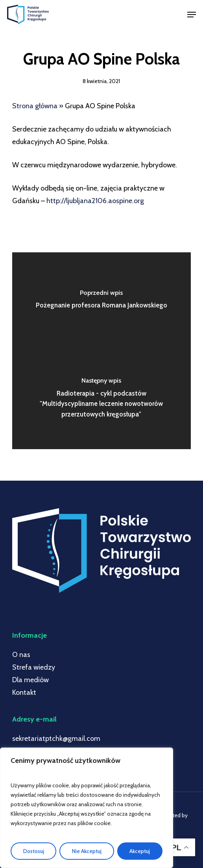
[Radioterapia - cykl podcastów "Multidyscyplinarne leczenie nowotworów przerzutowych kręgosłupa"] (101, 400)
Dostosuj (34, 851)
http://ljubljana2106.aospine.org (95, 201)
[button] (192, 15)
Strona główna (35, 106)
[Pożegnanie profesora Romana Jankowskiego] (101, 302)
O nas (21, 655)
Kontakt (24, 692)
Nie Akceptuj (87, 851)
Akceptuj (140, 851)
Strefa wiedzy (34, 667)
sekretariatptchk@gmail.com (56, 738)
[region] (87, 808)
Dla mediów (30, 680)
